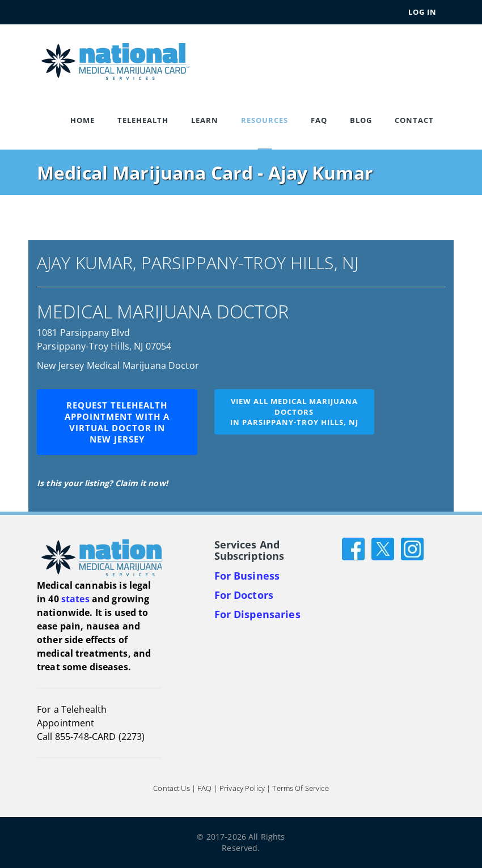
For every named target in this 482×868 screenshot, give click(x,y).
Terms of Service (300, 789)
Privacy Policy (242, 789)
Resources (265, 120)
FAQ (319, 120)
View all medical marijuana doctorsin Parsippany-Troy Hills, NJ (294, 412)
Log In (422, 12)
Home (83, 120)
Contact (414, 120)
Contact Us (171, 789)
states (75, 599)
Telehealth (143, 120)
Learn (205, 120)
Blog (361, 120)
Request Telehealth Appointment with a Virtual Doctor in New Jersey (117, 422)
